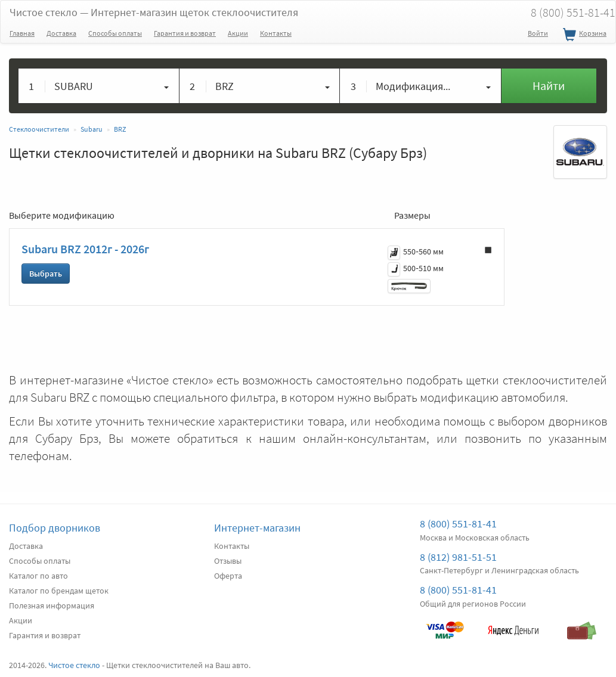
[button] (99, 86)
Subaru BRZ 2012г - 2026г (85, 249)
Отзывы (228, 561)
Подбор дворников (55, 528)
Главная (22, 33)
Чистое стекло (154, 12)
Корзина (583, 35)
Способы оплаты (115, 33)
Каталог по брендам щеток (59, 591)
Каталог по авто (38, 576)
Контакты (276, 33)
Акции (238, 33)
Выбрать (46, 274)
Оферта (228, 576)
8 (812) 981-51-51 (458, 557)
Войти (538, 33)
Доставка (61, 33)
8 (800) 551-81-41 (458, 524)
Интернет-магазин (257, 528)
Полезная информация (52, 605)
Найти (549, 86)
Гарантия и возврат (185, 33)
